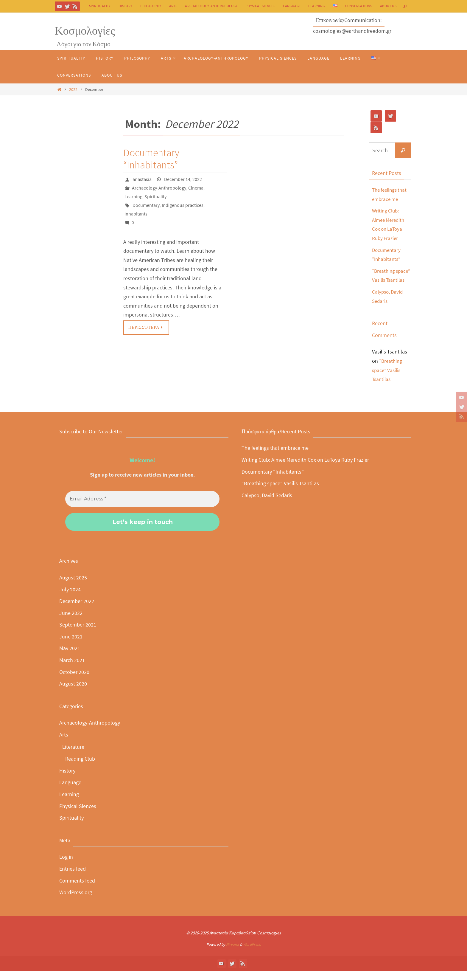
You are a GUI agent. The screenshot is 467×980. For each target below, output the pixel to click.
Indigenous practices (183, 204)
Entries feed (73, 878)
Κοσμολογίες (85, 31)
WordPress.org (76, 901)
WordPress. (252, 954)
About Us (388, 6)
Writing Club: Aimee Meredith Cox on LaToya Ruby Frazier (305, 469)
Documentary (146, 204)
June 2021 (71, 645)
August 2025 (73, 587)
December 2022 (77, 610)
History (126, 6)
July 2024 (70, 598)
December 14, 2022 (183, 179)
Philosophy (151, 6)
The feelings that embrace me (275, 457)
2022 (73, 89)
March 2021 (72, 669)
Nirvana (232, 954)
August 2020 (73, 693)
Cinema (196, 187)
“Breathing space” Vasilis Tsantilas (387, 280)
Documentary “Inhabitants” (151, 159)
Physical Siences (260, 6)
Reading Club (80, 768)
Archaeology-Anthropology (211, 6)
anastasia (142, 179)
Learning (316, 6)
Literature (73, 756)
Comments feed (77, 890)
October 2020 (74, 681)
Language (292, 6)
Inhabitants (136, 213)
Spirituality (100, 6)
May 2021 (70, 657)
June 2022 (71, 622)
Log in (66, 866)
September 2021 (78, 634)
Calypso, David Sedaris (267, 504)
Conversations (359, 6)
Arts (173, 6)
